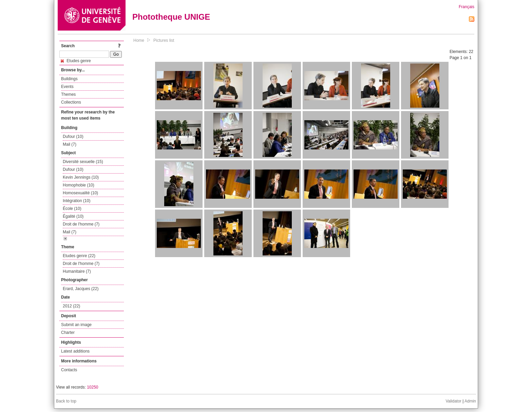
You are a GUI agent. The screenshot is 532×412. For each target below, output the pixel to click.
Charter (68, 333)
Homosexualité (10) (80, 193)
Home (139, 40)
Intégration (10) (77, 201)
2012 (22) (71, 306)
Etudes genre (76, 61)
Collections (71, 102)
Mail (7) (70, 144)
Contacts (69, 370)
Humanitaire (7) (77, 271)
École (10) (72, 209)
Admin (470, 401)
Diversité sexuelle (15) (83, 162)
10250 (92, 387)
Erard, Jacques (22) (81, 289)
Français (467, 7)
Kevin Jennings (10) (81, 177)
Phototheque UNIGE (171, 17)
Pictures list (164, 40)
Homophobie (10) (79, 185)
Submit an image (76, 325)
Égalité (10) (73, 216)
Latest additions (75, 351)
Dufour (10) (73, 137)
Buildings (69, 79)
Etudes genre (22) (79, 256)
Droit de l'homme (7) (81, 224)
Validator (453, 401)
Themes (68, 94)
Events (67, 87)
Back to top (66, 401)
